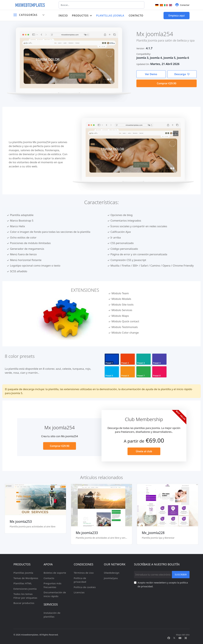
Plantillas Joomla (110, 16)
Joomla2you (111, 578)
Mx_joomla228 (153, 533)
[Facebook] (169, 638)
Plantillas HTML (23, 583)
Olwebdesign (112, 573)
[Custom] (186, 638)
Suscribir (181, 574)
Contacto (136, 16)
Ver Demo (151, 74)
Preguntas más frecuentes (52, 585)
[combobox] (101, 5)
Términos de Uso (84, 573)
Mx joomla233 (87, 533)
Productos (80, 16)
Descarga (182, 74)
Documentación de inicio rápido (55, 594)
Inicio (63, 16)
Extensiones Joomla (25, 589)
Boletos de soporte (55, 573)
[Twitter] (174, 638)
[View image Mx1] (176, 133)
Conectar (182, 5)
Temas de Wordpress (26, 578)
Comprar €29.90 (167, 83)
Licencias (79, 592)
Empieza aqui (177, 16)
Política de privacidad (80, 580)
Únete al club (144, 451)
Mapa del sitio (183, 635)
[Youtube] (180, 638)
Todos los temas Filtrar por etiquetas (25, 596)
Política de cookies (85, 587)
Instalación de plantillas (52, 615)
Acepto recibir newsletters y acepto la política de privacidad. (163, 584)
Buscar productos (24, 603)
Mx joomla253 (21, 522)
